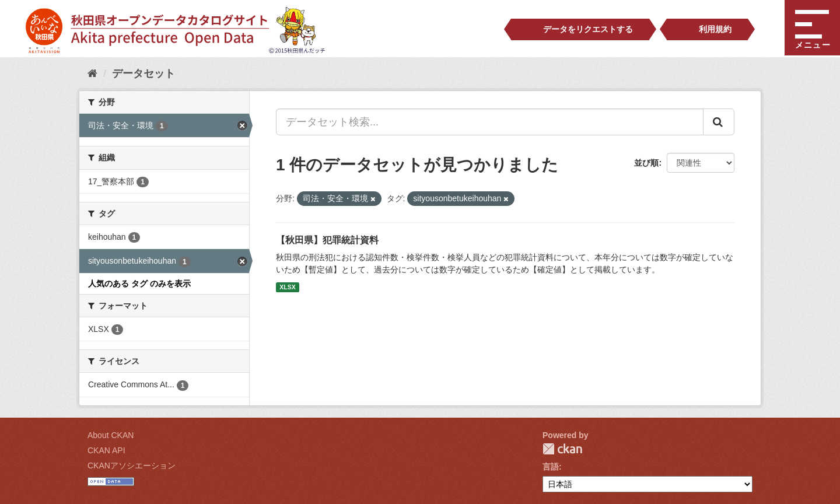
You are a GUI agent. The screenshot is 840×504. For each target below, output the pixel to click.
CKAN (562, 449)
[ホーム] (92, 73)
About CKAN (111, 435)
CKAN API (106, 450)
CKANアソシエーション (132, 466)
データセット (143, 73)
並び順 (646, 163)
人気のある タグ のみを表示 (139, 283)
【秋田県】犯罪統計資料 (327, 240)
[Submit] (719, 122)
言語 (551, 467)
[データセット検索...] (490, 122)
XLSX (287, 287)
